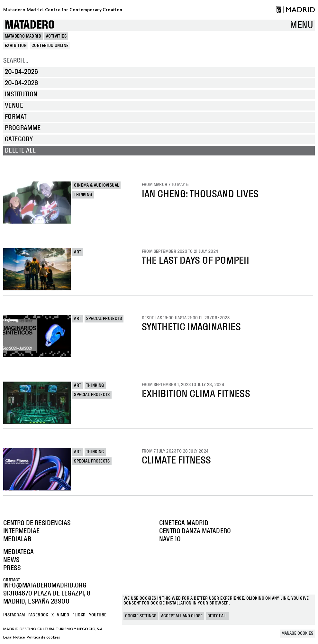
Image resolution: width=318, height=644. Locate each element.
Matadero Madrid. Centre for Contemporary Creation (63, 10)
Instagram (14, 615)
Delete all (20, 151)
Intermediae (21, 531)
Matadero (30, 25)
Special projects (104, 319)
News (11, 560)
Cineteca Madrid (184, 523)
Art (77, 252)
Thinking (83, 195)
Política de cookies (44, 637)
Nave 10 (170, 539)
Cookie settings (141, 616)
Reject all (217, 616)
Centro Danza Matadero (195, 531)
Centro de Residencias (37, 523)
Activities (56, 36)
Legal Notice (14, 637)
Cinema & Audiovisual (96, 185)
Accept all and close (182, 616)
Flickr (79, 615)
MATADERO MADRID (23, 36)
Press (12, 568)
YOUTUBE (98, 615)
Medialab (17, 539)
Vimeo (63, 615)
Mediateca (19, 552)
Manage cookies (297, 633)
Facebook (38, 615)
